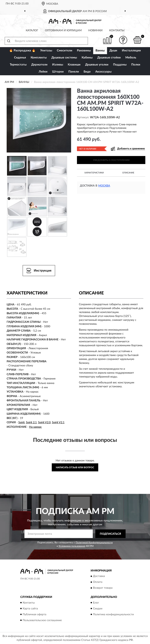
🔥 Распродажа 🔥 (22, 51)
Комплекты (39, 58)
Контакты (117, 30)
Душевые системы (64, 58)
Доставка (99, 576)
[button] (123, 40)
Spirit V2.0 (44, 422)
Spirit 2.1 (31, 422)
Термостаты (18, 65)
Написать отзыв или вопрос (75, 467)
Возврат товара (103, 588)
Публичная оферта (34, 614)
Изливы (58, 65)
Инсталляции (131, 51)
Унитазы (46, 51)
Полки (136, 65)
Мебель (131, 58)
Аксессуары (103, 72)
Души (113, 51)
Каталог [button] (32, 30)
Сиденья (20, 58)
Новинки (95, 30)
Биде (87, 72)
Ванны (100, 51)
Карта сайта (30, 609)
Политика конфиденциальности (113, 614)
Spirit (21, 422)
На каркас (35, 427)
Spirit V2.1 (58, 422)
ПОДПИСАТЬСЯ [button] (110, 534)
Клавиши (74, 65)
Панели (74, 72)
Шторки (58, 72)
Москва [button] (104, 186)
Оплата (98, 582)
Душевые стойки (109, 58)
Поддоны (120, 65)
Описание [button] (128, 173)
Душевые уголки (97, 65)
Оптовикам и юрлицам (63, 30)
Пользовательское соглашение (42, 620)
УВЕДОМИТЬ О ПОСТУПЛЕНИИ (111, 160)
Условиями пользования (72, 546)
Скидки (98, 609)
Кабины (87, 58)
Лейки (43, 72)
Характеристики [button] (94, 173)
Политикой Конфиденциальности (94, 543)
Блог (96, 603)
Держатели (39, 65)
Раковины (84, 51)
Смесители (65, 51)
